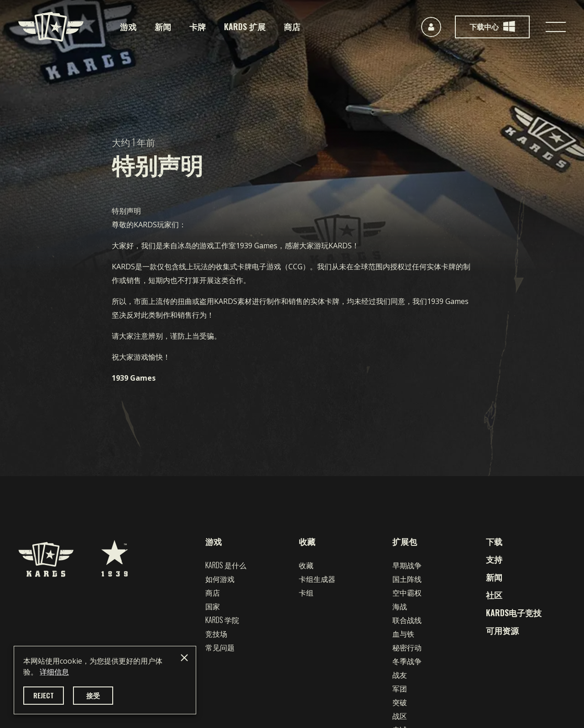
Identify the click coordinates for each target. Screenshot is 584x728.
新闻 (163, 26)
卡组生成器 (317, 579)
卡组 (306, 592)
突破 (400, 702)
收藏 (307, 541)
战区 (400, 716)
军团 (400, 688)
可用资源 (502, 630)
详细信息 (54, 672)
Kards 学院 (222, 620)
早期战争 (407, 565)
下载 (494, 541)
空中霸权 (407, 592)
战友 (400, 675)
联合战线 (407, 620)
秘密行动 (407, 647)
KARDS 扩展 (245, 26)
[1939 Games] (115, 554)
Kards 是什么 (226, 565)
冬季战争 (407, 661)
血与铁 (403, 634)
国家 (213, 606)
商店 (292, 26)
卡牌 (198, 26)
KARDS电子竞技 (514, 613)
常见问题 (220, 647)
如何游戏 (220, 579)
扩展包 (405, 541)
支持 (494, 559)
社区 (494, 595)
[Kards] (51, 27)
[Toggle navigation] (556, 27)
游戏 (128, 26)
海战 (400, 606)
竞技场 (216, 634)
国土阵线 (407, 579)
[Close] (184, 658)
